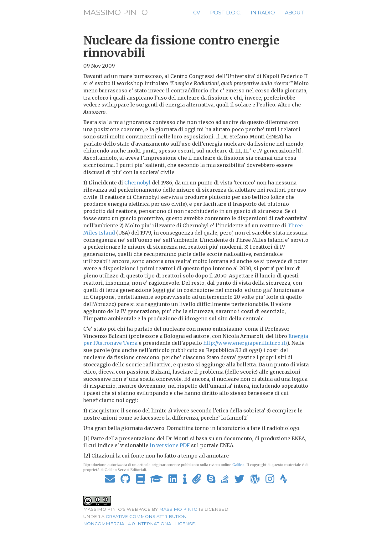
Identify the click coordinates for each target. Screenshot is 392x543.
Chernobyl (137, 183)
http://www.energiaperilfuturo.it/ (245, 343)
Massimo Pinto (116, 12)
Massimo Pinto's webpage (117, 509)
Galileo (238, 465)
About (294, 13)
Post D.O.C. (225, 13)
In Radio (263, 13)
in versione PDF (170, 445)
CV (197, 13)
